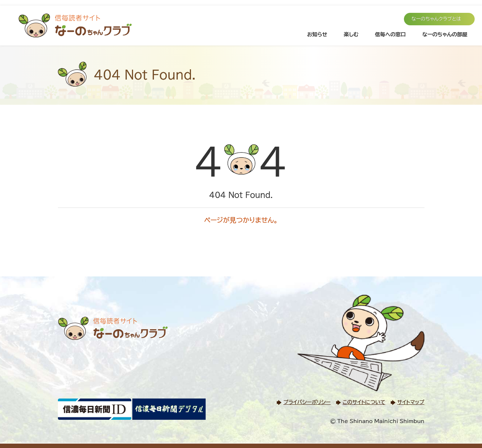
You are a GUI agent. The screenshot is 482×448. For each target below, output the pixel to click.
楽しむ (351, 34)
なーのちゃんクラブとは (436, 19)
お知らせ (317, 34)
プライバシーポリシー (307, 402)
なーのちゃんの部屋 (445, 34)
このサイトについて (364, 402)
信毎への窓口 (390, 34)
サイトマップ (411, 402)
